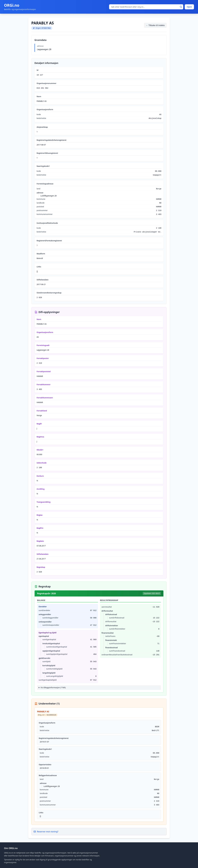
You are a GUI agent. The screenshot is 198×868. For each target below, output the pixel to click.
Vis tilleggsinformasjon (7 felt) (53, 687)
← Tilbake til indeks (155, 25)
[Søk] (181, 7)
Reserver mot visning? (46, 832)
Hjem (189, 7)
